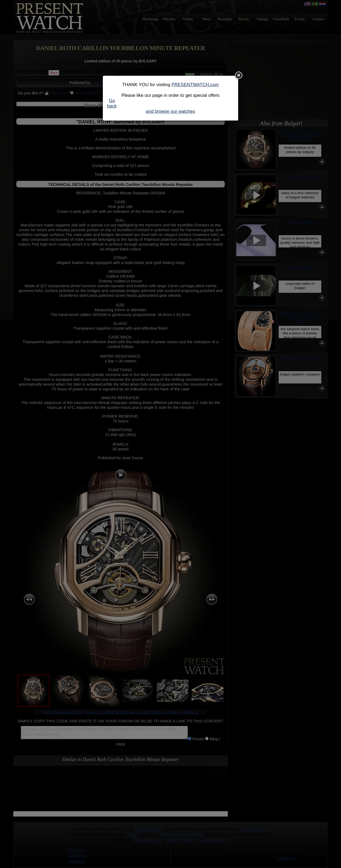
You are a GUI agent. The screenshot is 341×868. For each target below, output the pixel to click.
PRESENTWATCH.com (195, 85)
